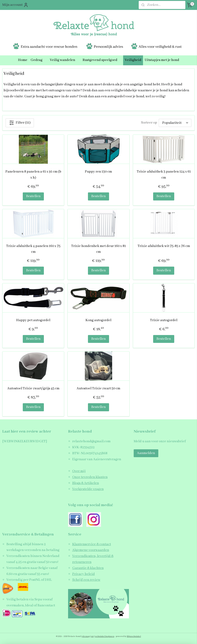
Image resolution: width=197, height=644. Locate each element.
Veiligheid (133, 60)
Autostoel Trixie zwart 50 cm (98, 388)
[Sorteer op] (175, 123)
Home (23, 60)
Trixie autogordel (164, 320)
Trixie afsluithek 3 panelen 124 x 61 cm (164, 175)
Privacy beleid (83, 574)
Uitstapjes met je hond (162, 60)
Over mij (79, 471)
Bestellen (33, 196)
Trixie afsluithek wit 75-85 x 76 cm (164, 246)
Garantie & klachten (88, 568)
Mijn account (15, 5)
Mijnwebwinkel (134, 636)
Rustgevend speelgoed (102, 60)
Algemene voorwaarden (91, 550)
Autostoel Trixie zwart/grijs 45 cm (33, 388)
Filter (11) (20, 123)
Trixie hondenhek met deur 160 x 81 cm (98, 249)
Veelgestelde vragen (88, 489)
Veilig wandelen (65, 60)
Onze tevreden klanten (90, 477)
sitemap (86, 636)
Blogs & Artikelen (86, 483)
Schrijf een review (86, 580)
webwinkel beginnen (105, 636)
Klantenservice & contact (92, 544)
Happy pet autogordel (33, 320)
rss (92, 636)
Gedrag (39, 60)
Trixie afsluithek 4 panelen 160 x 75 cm (33, 249)
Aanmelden (146, 453)
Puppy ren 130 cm (98, 172)
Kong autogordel (98, 320)
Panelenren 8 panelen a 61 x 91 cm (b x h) (33, 175)
